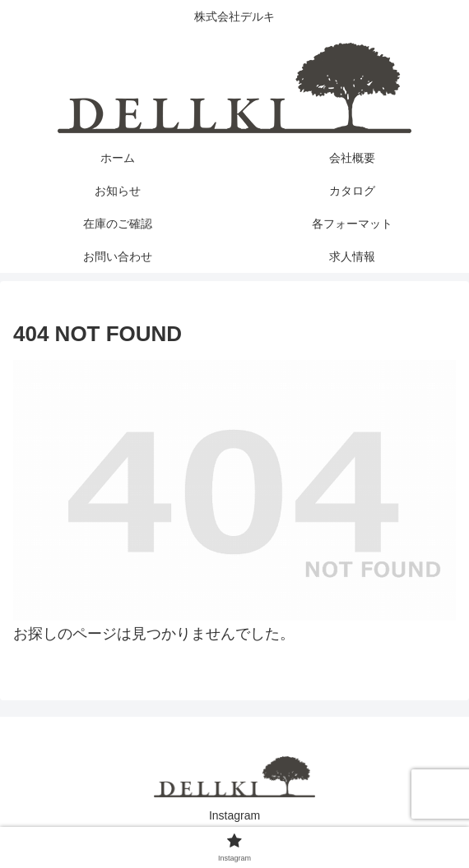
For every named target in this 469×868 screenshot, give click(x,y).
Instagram (234, 815)
